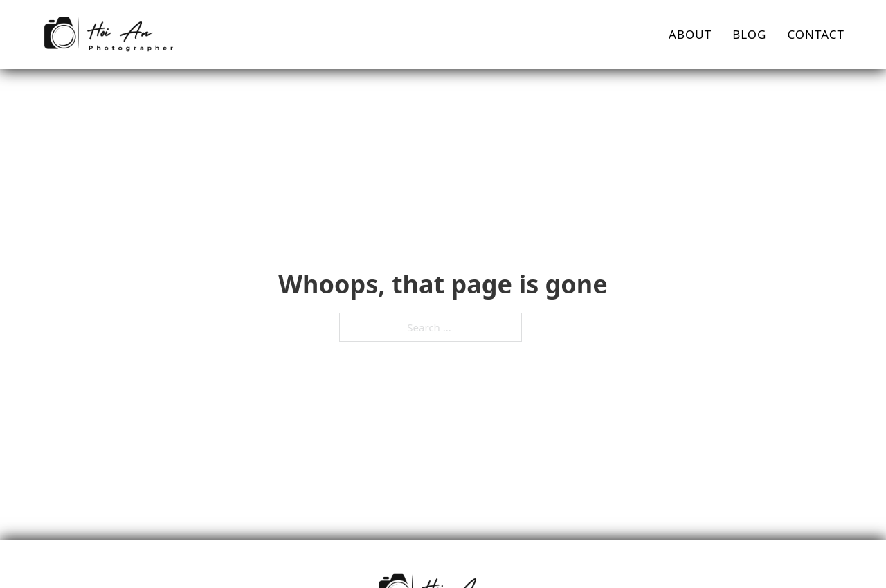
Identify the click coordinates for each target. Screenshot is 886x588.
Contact (816, 34)
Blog (749, 34)
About (690, 34)
